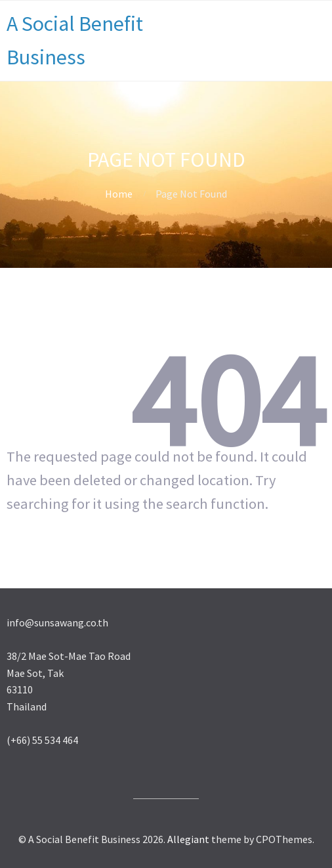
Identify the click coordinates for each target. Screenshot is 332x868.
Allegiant (188, 839)
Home (119, 194)
